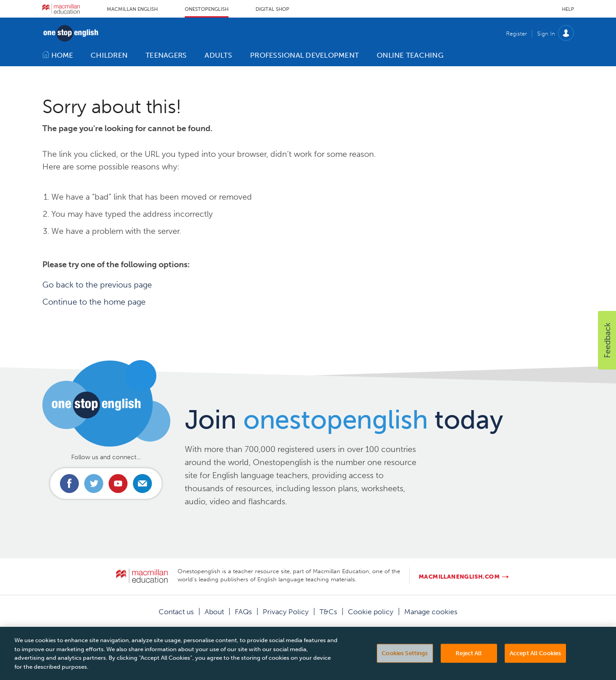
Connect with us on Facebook (69, 484)
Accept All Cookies (535, 662)
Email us (142, 484)
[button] (607, 340)
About (214, 612)
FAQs (243, 612)
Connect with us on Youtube (118, 484)
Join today (344, 420)
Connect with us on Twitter (94, 484)
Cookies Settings (405, 662)
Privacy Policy (286, 612)
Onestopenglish (207, 9)
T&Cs (328, 612)
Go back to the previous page (97, 285)
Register (516, 34)
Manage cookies (431, 612)
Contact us (176, 612)
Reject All (469, 662)
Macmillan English (132, 9)
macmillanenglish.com (459, 577)
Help (568, 9)
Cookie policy (371, 612)
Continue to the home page (94, 302)
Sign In (546, 34)
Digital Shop (272, 9)
